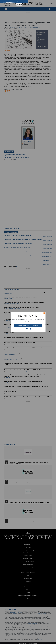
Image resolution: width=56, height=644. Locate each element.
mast (27, 329)
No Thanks (19, 4)
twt (25, 329)
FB (23, 329)
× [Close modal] (44, 313)
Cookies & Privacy (27, 331)
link (29, 329)
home (31, 329)
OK (17, 2)
